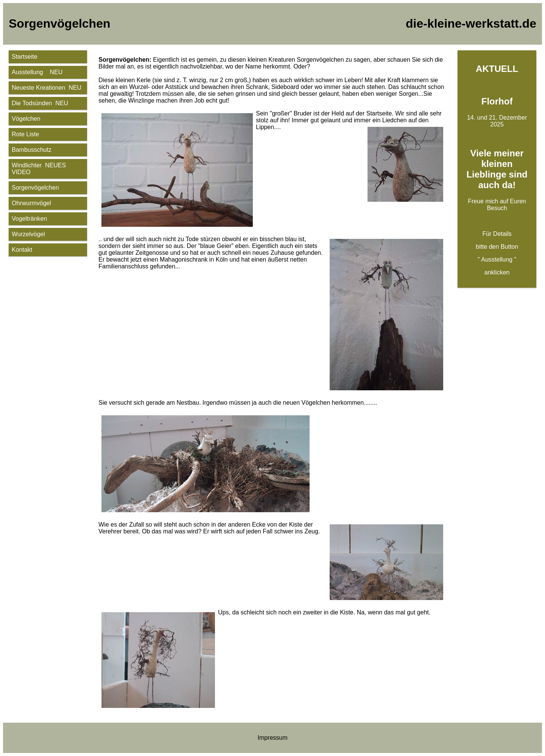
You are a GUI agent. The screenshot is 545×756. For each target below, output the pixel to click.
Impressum (272, 738)
